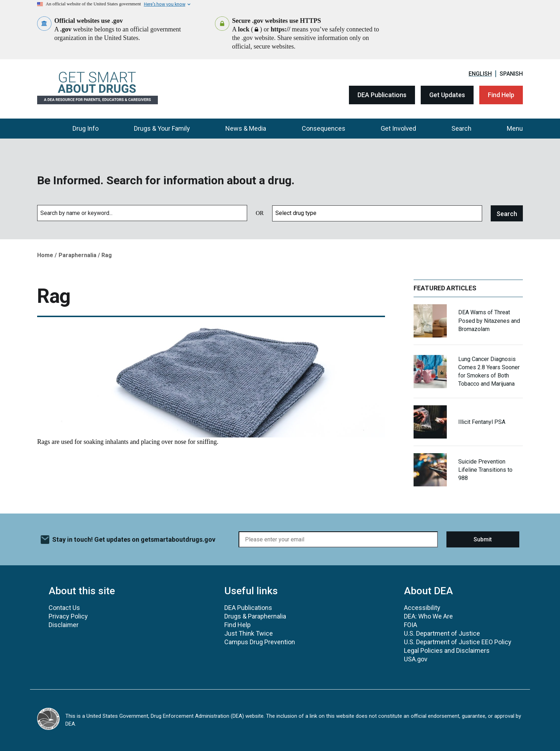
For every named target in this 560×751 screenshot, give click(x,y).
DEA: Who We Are (428, 616)
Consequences (324, 128)
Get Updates (447, 95)
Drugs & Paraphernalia (255, 616)
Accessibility (422, 608)
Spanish (511, 74)
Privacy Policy (68, 616)
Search (461, 128)
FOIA (411, 625)
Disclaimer (64, 625)
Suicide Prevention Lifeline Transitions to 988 (485, 470)
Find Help (501, 95)
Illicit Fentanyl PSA (482, 422)
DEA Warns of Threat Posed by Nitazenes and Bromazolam (489, 321)
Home (45, 255)
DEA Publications (382, 95)
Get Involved (398, 128)
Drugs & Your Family (162, 128)
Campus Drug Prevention (260, 642)
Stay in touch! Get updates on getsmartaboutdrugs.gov (134, 539)
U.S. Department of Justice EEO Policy (458, 642)
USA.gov (416, 659)
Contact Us (64, 608)
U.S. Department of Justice (442, 633)
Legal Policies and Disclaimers (447, 650)
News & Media (246, 128)
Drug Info (86, 128)
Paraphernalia (77, 255)
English (480, 74)
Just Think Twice (249, 633)
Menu (515, 128)
